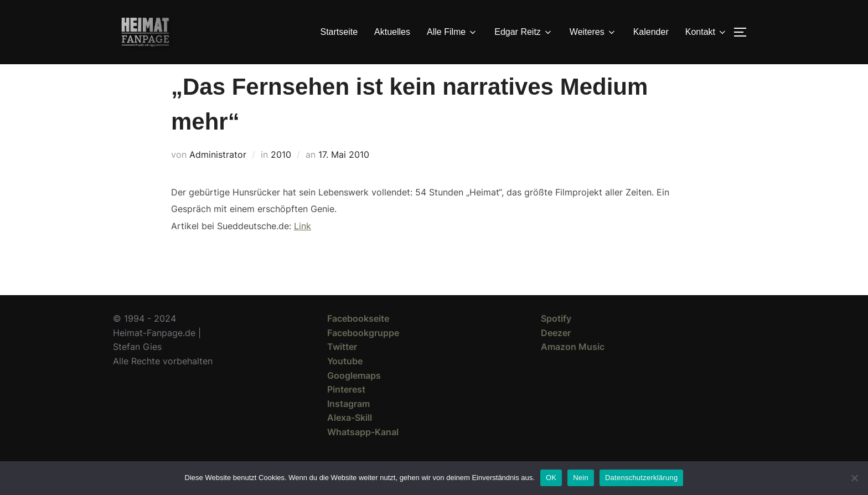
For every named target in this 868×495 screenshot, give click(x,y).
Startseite (339, 32)
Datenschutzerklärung (641, 478)
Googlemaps (354, 395)
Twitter (342, 367)
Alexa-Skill (350, 437)
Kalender (651, 32)
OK (551, 478)
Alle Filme (452, 32)
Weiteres (593, 32)
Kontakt (706, 32)
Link (303, 246)
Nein (581, 478)
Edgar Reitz (524, 32)
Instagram (348, 424)
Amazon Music (573, 367)
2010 (281, 174)
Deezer (556, 353)
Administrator (218, 174)
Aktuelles (392, 32)
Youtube (345, 381)
